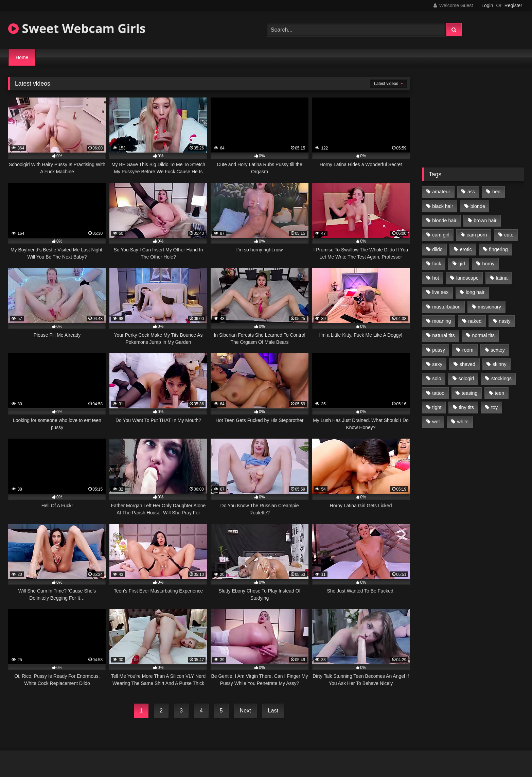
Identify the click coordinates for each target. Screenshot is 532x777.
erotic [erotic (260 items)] (466, 249)
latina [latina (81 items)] (502, 278)
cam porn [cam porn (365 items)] (477, 235)
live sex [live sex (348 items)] (440, 292)
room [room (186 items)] (468, 350)
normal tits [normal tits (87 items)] (483, 335)
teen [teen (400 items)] (499, 393)
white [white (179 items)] (463, 422)
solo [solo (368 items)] (437, 378)
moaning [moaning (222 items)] (441, 321)
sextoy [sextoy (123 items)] (498, 350)
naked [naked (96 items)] (475, 321)
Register (513, 5)
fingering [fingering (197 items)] (499, 249)
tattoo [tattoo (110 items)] (438, 393)
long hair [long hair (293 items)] (475, 292)
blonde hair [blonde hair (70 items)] (444, 220)
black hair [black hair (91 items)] (443, 206)
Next (245, 711)
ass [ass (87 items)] (471, 192)
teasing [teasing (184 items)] (469, 393)
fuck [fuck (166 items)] (437, 264)
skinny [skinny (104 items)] (500, 364)
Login (487, 5)
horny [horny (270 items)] (489, 264)
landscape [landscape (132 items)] (467, 278)
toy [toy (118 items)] (494, 407)
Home (22, 57)
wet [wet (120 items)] (436, 422)
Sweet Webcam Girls (77, 28)
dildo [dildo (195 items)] (437, 249)
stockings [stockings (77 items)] (501, 378)
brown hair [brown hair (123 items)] (485, 220)
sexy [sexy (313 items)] (437, 364)
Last (273, 711)
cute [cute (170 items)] (509, 235)
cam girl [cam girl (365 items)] (441, 235)
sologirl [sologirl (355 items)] (466, 378)
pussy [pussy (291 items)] (439, 350)
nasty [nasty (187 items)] (504, 321)
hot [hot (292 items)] (436, 278)
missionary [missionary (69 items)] (489, 307)
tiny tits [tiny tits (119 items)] (466, 407)
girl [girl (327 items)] (462, 264)
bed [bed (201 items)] (496, 192)
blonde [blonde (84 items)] (478, 206)
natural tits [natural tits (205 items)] (443, 335)
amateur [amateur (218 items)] (441, 192)
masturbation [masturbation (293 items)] (446, 307)
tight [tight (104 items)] (437, 407)
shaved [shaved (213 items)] (467, 364)
